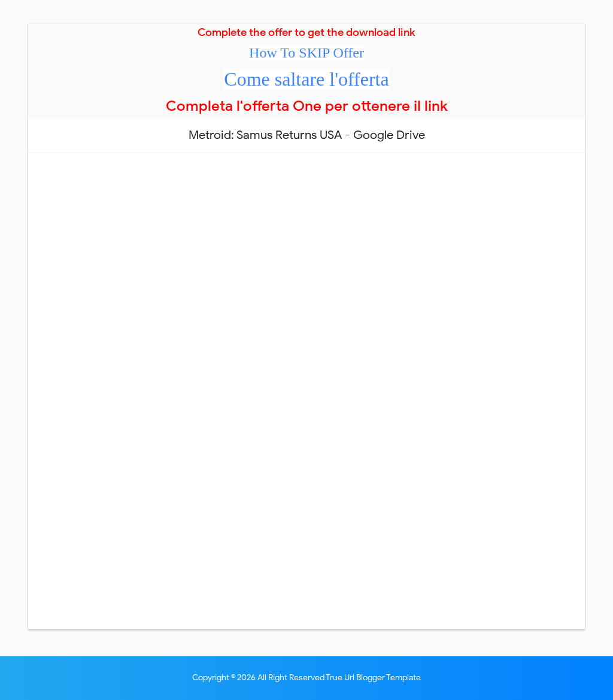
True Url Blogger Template (373, 678)
